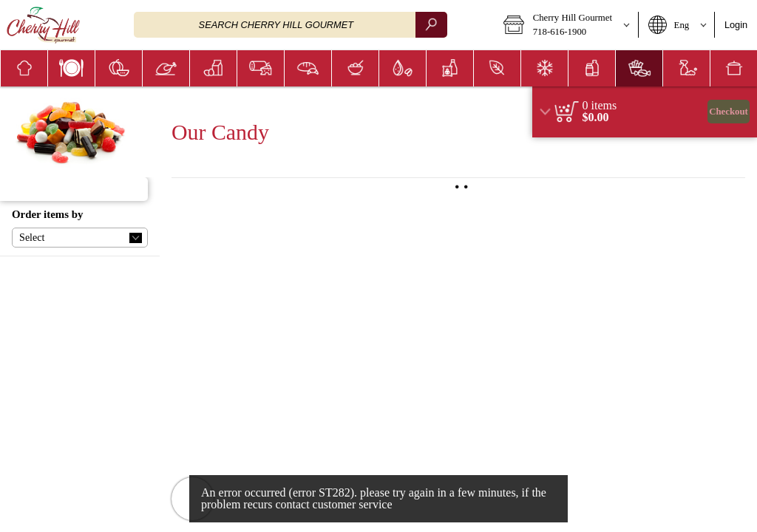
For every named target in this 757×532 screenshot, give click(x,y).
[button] (566, 25)
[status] (600, 106)
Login (736, 25)
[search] (431, 25)
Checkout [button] (729, 112)
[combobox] (291, 25)
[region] (645, 112)
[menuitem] (24, 68)
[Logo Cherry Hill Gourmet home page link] (43, 25)
